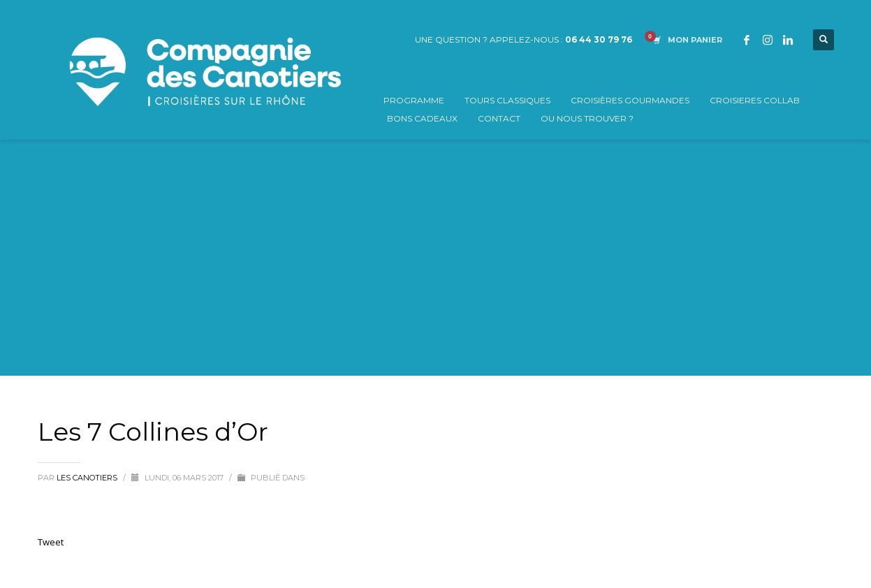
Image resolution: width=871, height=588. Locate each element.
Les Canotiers (88, 478)
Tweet (51, 542)
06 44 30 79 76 (599, 39)
